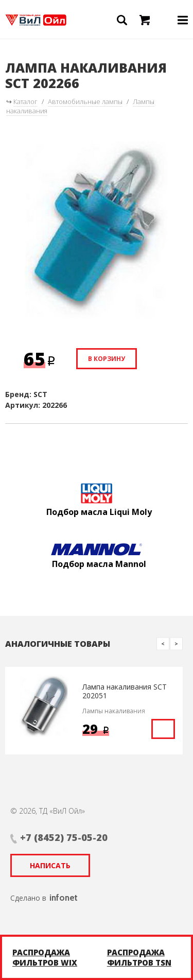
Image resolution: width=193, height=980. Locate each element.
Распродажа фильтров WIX (45, 957)
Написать (50, 865)
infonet (64, 898)
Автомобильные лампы (85, 101)
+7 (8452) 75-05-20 (64, 837)
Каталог (25, 101)
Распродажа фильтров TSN (139, 957)
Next (176, 643)
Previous (163, 643)
